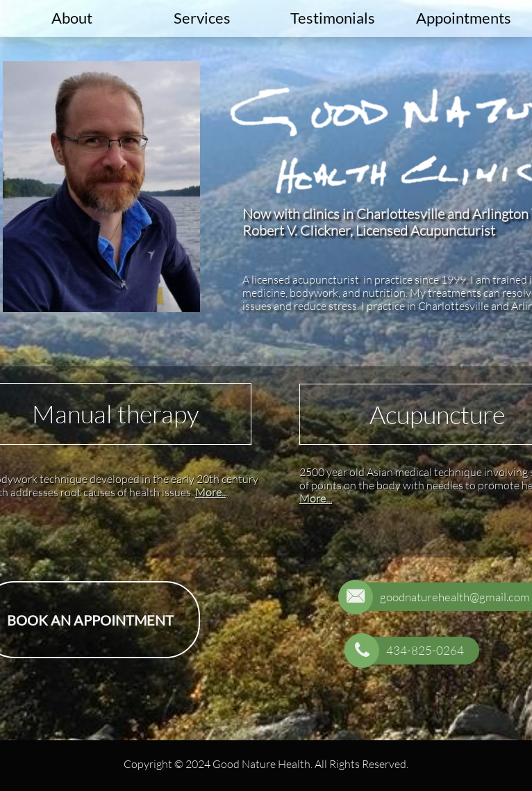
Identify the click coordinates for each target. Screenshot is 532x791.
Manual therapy (116, 414)
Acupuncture (437, 414)
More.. (210, 492)
